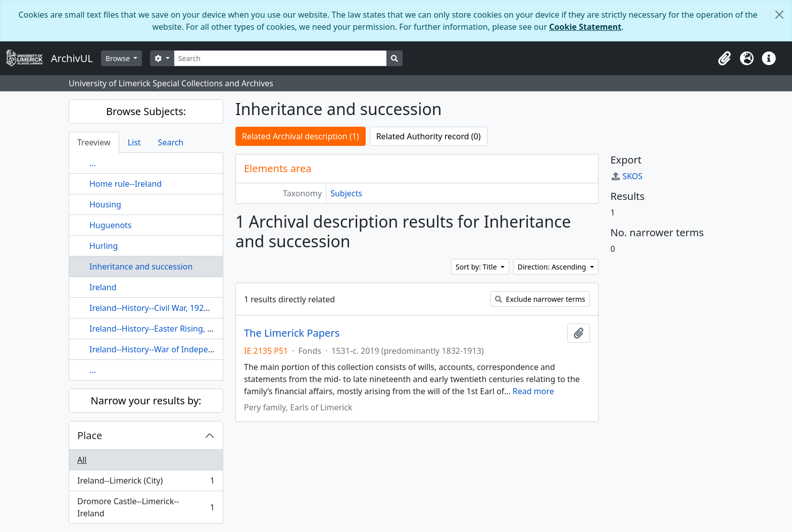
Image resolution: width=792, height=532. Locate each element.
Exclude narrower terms (540, 299)
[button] (724, 59)
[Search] (281, 58)
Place (90, 435)
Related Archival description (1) (301, 136)
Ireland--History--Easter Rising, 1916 (158, 329)
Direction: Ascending (553, 267)
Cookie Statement (585, 27)
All (82, 460)
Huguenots (111, 225)
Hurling (104, 246)
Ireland (103, 287)
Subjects (346, 193)
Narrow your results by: (146, 401)
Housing (105, 204)
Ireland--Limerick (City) (146, 483)
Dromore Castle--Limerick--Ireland (146, 507)
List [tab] (134, 142)
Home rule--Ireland (126, 184)
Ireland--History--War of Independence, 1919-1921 (185, 349)
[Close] (779, 15)
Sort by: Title (477, 267)
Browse (119, 58)
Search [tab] (171, 142)
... (93, 163)
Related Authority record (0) (429, 136)
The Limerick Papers (292, 333)
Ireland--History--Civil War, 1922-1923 (159, 308)
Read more (533, 391)
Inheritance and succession (141, 267)
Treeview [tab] (94, 142)
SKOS (627, 176)
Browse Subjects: (146, 111)
